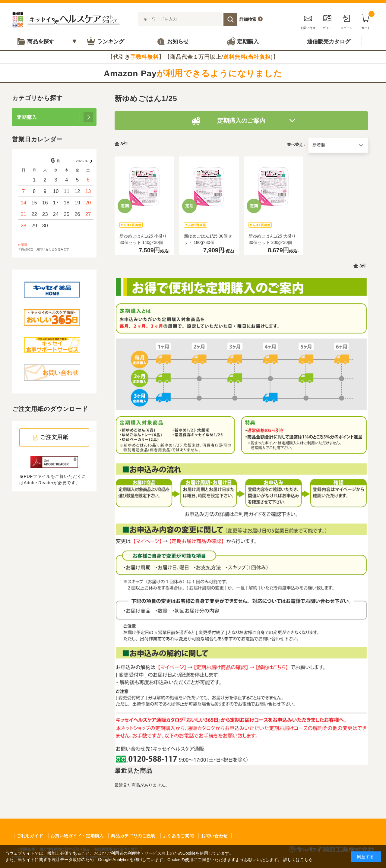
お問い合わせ (214, 836)
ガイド (327, 21)
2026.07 (82, 161)
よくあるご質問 (178, 836)
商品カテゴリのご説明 (133, 836)
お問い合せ (308, 21)
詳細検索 (248, 19)
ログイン (346, 21)
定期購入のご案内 (241, 121)
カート (366, 21)
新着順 (319, 145)
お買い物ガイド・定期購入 (77, 836)
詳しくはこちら (298, 860)
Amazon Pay (193, 73)
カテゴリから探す (37, 98)
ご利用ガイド (30, 836)
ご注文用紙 (54, 437)
